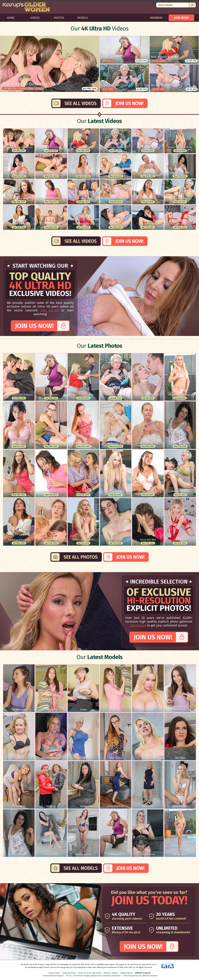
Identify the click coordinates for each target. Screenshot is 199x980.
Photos (59, 18)
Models (83, 18)
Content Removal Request (53, 976)
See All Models (81, 868)
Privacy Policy (54, 973)
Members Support (111, 973)
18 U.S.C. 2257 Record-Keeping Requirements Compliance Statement (93, 976)
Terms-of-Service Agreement (90, 973)
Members (156, 18)
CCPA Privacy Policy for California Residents (140, 976)
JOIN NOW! (181, 18)
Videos (35, 18)
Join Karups (50, 310)
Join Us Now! (129, 103)
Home (11, 18)
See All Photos (81, 557)
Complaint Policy (69, 973)
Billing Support (127, 973)
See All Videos (81, 103)
